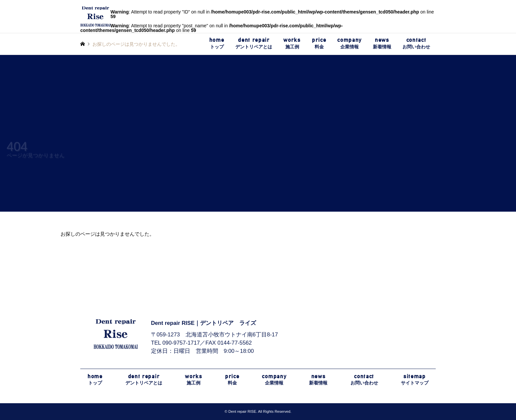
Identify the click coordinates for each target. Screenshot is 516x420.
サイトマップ (415, 379)
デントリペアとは (254, 43)
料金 (319, 43)
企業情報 (349, 43)
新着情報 (382, 43)
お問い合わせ (416, 43)
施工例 (292, 43)
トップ (217, 43)
